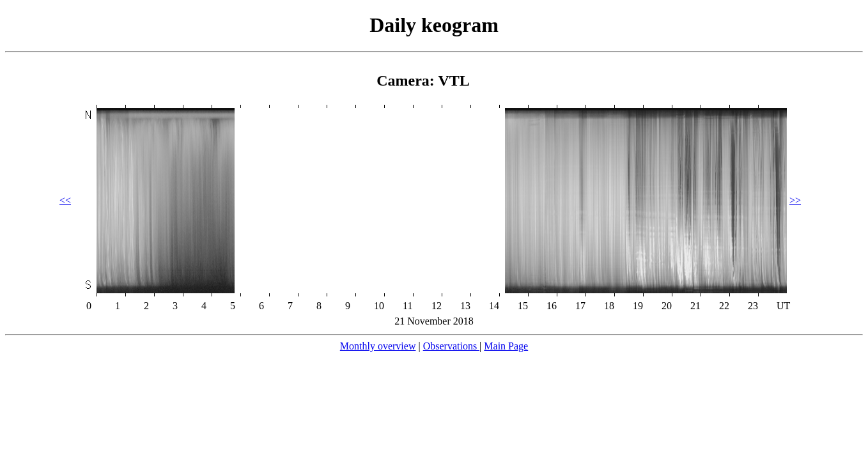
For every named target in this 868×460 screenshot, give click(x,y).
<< (65, 200)
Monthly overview (378, 346)
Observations (451, 346)
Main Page (506, 346)
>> (795, 200)
